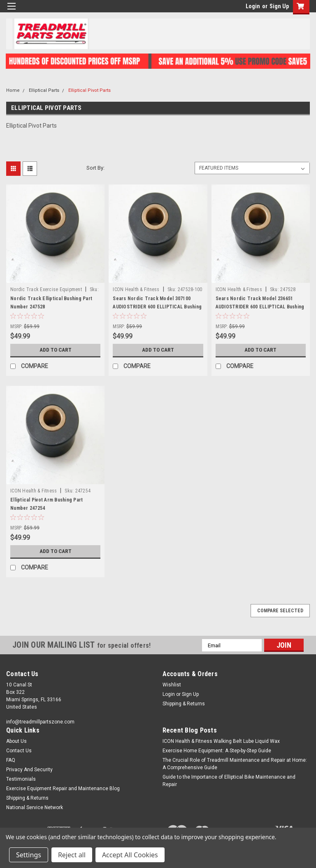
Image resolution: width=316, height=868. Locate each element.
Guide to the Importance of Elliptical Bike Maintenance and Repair (229, 781)
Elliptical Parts (44, 90)
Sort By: (95, 168)
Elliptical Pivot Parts (89, 90)
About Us (16, 741)
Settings (29, 855)
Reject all (72, 855)
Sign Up (279, 6)
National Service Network (35, 807)
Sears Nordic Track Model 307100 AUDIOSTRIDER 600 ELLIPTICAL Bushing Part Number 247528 (157, 307)
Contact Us (19, 751)
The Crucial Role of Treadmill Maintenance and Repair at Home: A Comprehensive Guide (235, 764)
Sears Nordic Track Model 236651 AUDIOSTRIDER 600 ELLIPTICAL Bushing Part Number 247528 (260, 307)
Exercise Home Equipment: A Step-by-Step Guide (217, 751)
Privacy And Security (29, 770)
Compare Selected (280, 611)
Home (13, 90)
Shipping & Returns (184, 704)
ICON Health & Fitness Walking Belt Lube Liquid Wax (221, 741)
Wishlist (172, 685)
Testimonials (21, 779)
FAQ (11, 760)
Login (253, 6)
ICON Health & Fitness (136, 289)
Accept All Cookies (130, 855)
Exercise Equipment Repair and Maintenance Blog (63, 789)
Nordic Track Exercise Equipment (46, 289)
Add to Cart (55, 350)
